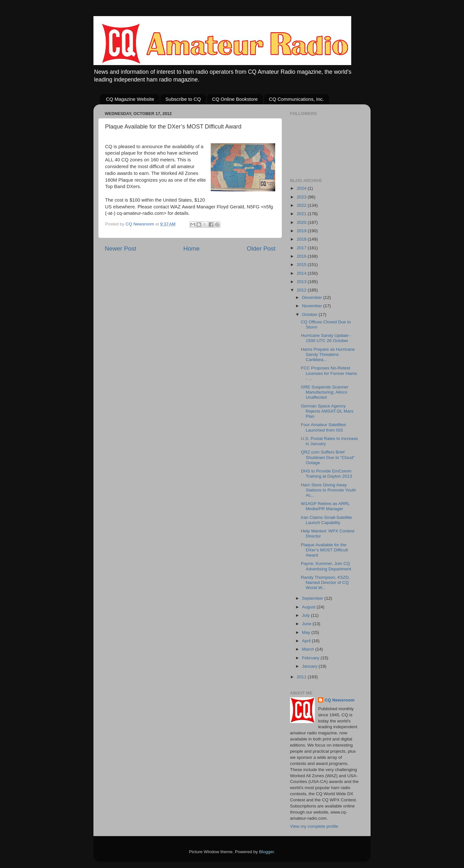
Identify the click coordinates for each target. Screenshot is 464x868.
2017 (302, 248)
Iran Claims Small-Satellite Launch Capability (326, 520)
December (313, 297)
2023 (302, 197)
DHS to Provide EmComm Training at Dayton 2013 (327, 474)
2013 (302, 282)
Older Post (261, 248)
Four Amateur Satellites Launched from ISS (324, 427)
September (313, 598)
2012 (302, 290)
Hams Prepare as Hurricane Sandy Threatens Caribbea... (328, 354)
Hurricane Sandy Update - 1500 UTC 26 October (326, 338)
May (307, 632)
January (310, 666)
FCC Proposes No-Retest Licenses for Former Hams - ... (329, 373)
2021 (302, 214)
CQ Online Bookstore (235, 99)
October (310, 315)
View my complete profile (314, 826)
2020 (302, 222)
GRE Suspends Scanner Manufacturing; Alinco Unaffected (325, 392)
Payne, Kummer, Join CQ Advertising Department (326, 566)
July (306, 615)
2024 (302, 188)
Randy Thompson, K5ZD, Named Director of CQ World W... (325, 582)
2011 (302, 677)
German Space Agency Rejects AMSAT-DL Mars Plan (327, 411)
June (307, 624)
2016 (302, 256)
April (307, 641)
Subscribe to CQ (183, 99)
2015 (302, 265)
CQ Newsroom (339, 700)
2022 (302, 205)
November (313, 306)
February (311, 658)
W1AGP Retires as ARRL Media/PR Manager (325, 506)
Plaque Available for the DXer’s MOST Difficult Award (324, 550)
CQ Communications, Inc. (297, 99)
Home (191, 248)
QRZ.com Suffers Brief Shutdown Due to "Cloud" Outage (328, 457)
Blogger (266, 852)
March (309, 649)
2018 (302, 239)
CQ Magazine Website (130, 99)
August (309, 607)
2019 (302, 231)
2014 (302, 273)
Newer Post (121, 248)
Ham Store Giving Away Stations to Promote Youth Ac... (329, 490)
